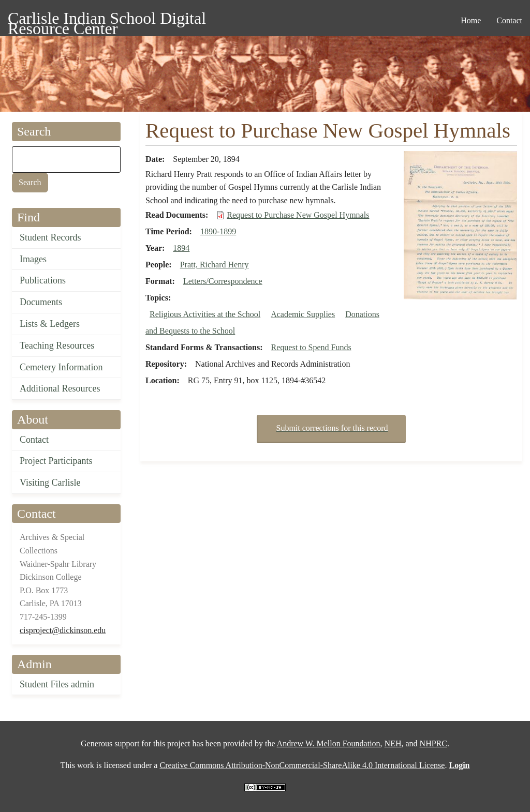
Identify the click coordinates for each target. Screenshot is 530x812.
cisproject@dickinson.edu (63, 630)
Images (33, 259)
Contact (34, 440)
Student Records (50, 237)
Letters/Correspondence (223, 281)
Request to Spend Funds (311, 347)
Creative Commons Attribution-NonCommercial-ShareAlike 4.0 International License (302, 765)
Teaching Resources (57, 345)
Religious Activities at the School (205, 314)
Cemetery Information (61, 367)
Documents (41, 302)
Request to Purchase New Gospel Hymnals (298, 215)
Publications (43, 280)
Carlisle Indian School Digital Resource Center (107, 20)
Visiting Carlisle (50, 483)
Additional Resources (60, 388)
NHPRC (433, 743)
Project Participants (56, 461)
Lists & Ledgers (50, 324)
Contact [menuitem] (509, 20)
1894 (181, 248)
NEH (393, 743)
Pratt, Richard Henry (215, 265)
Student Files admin (57, 684)
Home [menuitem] (471, 20)
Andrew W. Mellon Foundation (329, 743)
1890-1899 (218, 231)
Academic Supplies (303, 314)
